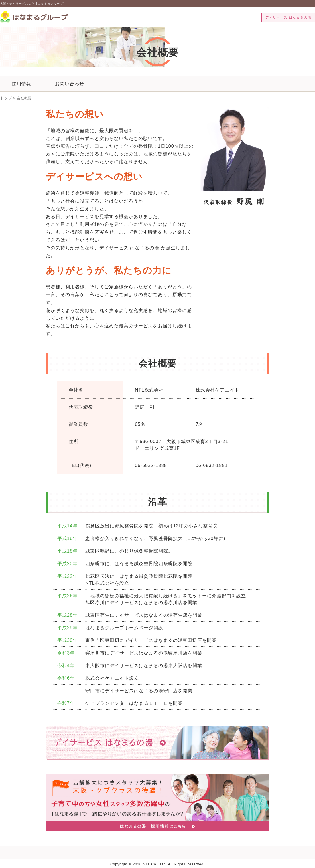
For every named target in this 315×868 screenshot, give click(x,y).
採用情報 (21, 84)
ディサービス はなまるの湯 (288, 17)
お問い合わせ (70, 84)
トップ (6, 98)
